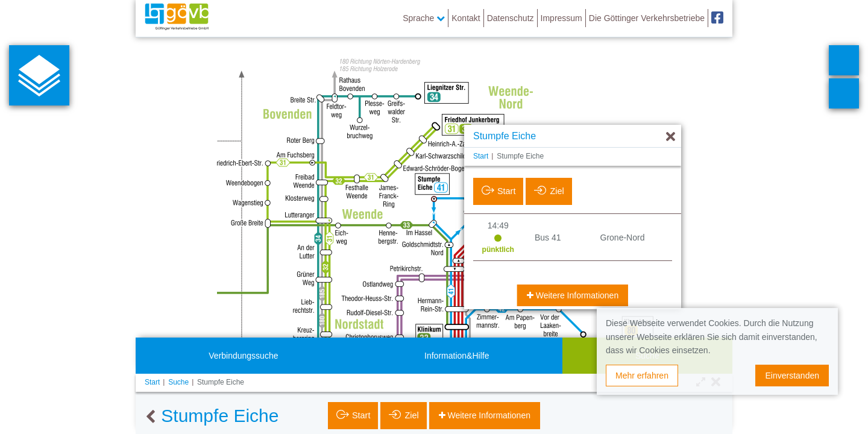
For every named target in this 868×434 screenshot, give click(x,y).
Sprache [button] (424, 18)
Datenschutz (511, 18)
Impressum (561, 18)
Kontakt (466, 18)
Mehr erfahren (642, 376)
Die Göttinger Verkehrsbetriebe (647, 18)
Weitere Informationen (576, 295)
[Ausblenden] (671, 137)
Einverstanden (792, 376)
